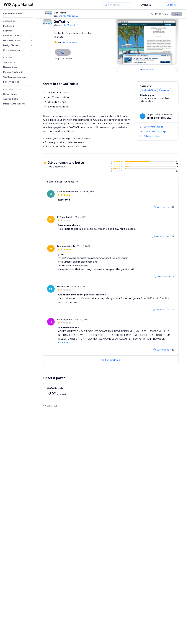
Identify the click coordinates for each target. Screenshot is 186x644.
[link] (18, 14)
